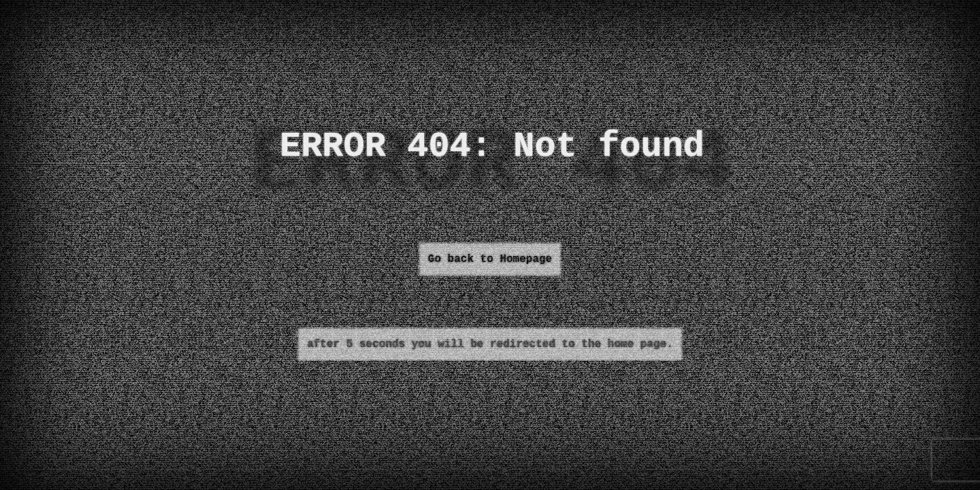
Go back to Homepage (490, 259)
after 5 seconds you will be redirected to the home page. (490, 344)
